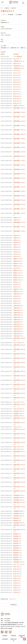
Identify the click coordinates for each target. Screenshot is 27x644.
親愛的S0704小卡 (18, 280)
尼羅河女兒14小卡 (18, 317)
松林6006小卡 (17, 590)
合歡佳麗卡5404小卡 (19, 516)
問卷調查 (5, 636)
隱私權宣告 (5, 639)
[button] (13, 52)
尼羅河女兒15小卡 (18, 320)
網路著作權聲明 (22, 636)
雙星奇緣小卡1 (17, 518)
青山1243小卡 (17, 84)
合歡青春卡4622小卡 (19, 66)
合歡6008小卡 (17, 235)
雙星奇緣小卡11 (18, 553)
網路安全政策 (13, 640)
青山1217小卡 (17, 92)
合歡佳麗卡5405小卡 (19, 513)
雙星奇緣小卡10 (18, 550)
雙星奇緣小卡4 (17, 536)
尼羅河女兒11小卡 (18, 324)
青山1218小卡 (17, 59)
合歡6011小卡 (17, 245)
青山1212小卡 (17, 70)
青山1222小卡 (17, 78)
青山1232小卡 (17, 89)
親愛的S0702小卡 (18, 261)
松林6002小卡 (17, 592)
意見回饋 (11, 14)
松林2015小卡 (17, 296)
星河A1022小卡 (17, 101)
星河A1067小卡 (17, 94)
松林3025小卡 (17, 247)
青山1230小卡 (17, 87)
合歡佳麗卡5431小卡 (19, 523)
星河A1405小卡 (17, 569)
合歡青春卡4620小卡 (19, 68)
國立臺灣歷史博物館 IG (6, 632)
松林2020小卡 (17, 282)
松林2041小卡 (17, 303)
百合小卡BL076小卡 (19, 343)
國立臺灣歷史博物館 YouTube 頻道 (10, 632)
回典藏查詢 (14, 605)
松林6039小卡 (17, 585)
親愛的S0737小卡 (18, 289)
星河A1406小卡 (17, 576)
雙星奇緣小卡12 (18, 555)
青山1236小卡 (17, 75)
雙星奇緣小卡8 (17, 546)
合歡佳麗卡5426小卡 (19, 562)
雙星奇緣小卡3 (17, 534)
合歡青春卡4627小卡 (19, 61)
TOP (24, 639)
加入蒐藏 (19, 14)
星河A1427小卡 (17, 574)
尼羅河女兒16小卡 (18, 327)
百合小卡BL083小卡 (19, 409)
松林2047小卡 (17, 299)
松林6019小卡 (17, 588)
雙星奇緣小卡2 (17, 520)
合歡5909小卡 (17, 220)
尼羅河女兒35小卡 (18, 313)
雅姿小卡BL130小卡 (19, 447)
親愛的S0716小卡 (18, 273)
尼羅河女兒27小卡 (18, 336)
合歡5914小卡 (17, 240)
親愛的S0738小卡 (18, 291)
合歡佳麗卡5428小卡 (19, 511)
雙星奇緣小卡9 (17, 548)
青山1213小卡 (17, 73)
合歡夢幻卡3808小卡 (19, 106)
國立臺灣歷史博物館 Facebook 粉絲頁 (2, 632)
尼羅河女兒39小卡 (18, 331)
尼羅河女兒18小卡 (18, 329)
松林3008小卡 (17, 252)
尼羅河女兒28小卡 (18, 315)
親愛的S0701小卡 (18, 275)
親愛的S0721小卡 (18, 263)
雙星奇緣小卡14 (18, 560)
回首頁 (2, 8)
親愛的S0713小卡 (18, 259)
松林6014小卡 (17, 578)
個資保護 (13, 636)
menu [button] (2, 2)
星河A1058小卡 (17, 96)
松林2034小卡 (17, 301)
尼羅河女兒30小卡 (18, 322)
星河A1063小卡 (17, 99)
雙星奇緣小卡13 (18, 557)
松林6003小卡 (17, 583)
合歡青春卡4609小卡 (19, 416)
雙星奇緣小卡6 (17, 541)
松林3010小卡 (17, 268)
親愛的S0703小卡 (18, 278)
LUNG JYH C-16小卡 (19, 564)
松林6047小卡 (17, 581)
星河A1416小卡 (17, 567)
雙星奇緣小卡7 (17, 543)
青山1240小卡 (17, 80)
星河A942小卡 (17, 63)
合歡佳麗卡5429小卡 (19, 500)
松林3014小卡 (17, 256)
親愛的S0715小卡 (18, 270)
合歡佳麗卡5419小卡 (19, 413)
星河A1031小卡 (17, 103)
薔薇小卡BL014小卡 (19, 449)
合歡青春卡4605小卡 (19, 411)
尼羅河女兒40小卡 (18, 306)
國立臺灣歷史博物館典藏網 (14, 2)
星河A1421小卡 (17, 571)
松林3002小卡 (17, 254)
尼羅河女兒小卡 (17, 308)
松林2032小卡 (17, 287)
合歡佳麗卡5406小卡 (19, 498)
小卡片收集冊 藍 (18, 56)
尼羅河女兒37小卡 (18, 310)
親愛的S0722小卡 (18, 266)
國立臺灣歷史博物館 (6, 614)
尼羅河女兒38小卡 (18, 334)
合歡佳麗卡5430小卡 (19, 495)
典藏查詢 (7, 8)
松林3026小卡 (17, 249)
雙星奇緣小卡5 (17, 539)
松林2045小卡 (17, 284)
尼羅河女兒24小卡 (18, 294)
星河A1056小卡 (17, 82)
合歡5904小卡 (17, 218)
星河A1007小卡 (17, 427)
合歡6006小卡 (17, 242)
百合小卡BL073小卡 (19, 402)
